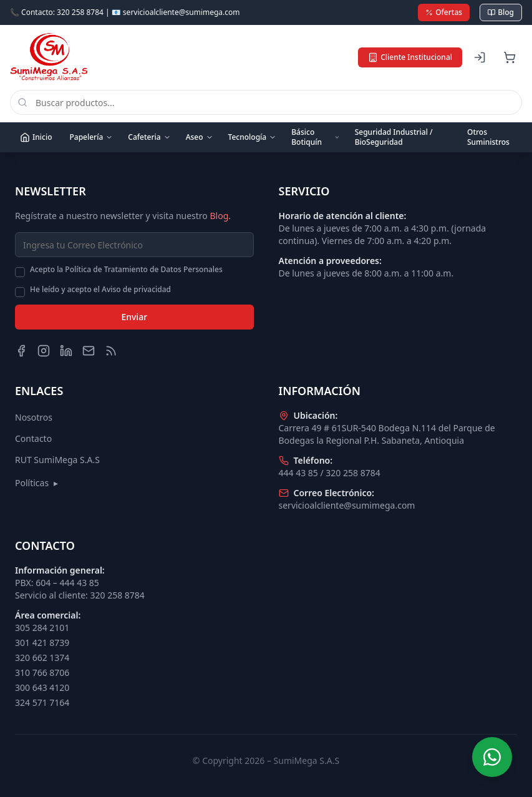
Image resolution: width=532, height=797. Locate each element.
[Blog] (111, 351)
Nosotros (34, 417)
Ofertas (444, 12)
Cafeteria (149, 137)
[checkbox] (20, 272)
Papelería (91, 137)
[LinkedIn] (66, 351)
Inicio (36, 137)
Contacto (33, 438)
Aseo (200, 137)
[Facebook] (21, 351)
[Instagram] (44, 351)
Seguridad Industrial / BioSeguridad (394, 137)
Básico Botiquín (315, 137)
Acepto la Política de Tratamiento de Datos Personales (126, 270)
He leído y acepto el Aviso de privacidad (100, 290)
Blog (501, 12)
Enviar (134, 317)
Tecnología (253, 137)
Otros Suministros (488, 137)
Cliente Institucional (410, 57)
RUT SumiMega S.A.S (57, 460)
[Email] (89, 351)
